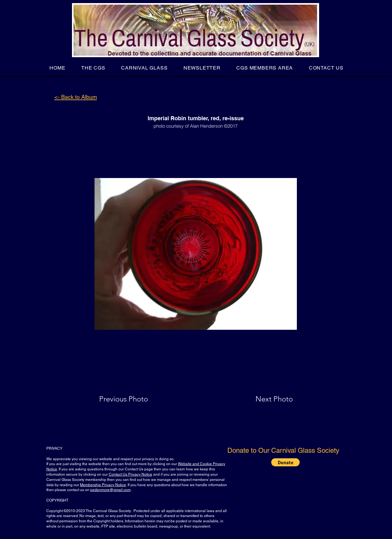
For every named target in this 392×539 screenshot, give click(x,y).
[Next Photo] (262, 399)
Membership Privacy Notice (103, 485)
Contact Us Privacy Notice (131, 474)
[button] (93, 68)
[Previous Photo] (132, 399)
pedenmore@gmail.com (110, 490)
